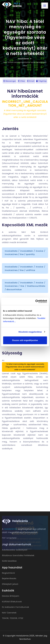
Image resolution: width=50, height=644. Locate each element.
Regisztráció (8, 573)
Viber (22, 81)
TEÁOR (5, 618)
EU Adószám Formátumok (16, 607)
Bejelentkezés (9, 578)
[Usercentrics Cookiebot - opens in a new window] (36, 301)
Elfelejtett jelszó (10, 584)
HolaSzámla (23, 59)
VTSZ (21, 618)
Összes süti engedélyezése (25, 340)
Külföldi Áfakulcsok (12, 602)
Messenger (10, 81)
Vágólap (41, 81)
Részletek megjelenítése (30, 332)
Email (31, 81)
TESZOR (13, 618)
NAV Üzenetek (9, 613)
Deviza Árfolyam (11, 596)
